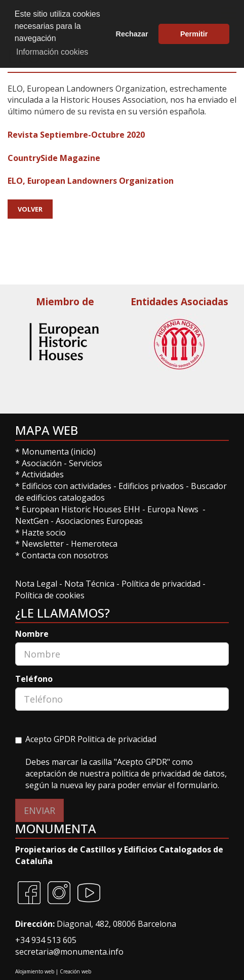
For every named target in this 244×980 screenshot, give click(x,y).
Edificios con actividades (67, 486)
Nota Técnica (90, 584)
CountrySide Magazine (54, 158)
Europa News (173, 509)
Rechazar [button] (132, 34)
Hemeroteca (94, 544)
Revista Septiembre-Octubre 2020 (76, 135)
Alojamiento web (35, 971)
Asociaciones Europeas (99, 521)
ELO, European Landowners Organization (91, 181)
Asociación (43, 463)
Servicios (86, 463)
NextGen (32, 521)
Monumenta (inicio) (60, 452)
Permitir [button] (194, 34)
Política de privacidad (161, 584)
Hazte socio (44, 533)
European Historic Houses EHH (81, 509)
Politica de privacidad (117, 739)
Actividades (43, 474)
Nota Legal (37, 584)
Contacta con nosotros (65, 555)
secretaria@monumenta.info (69, 952)
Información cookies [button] (52, 52)
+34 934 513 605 (46, 940)
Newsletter (44, 544)
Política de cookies (50, 595)
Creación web (75, 971)
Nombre (32, 634)
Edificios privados (151, 486)
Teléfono (34, 679)
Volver (30, 209)
